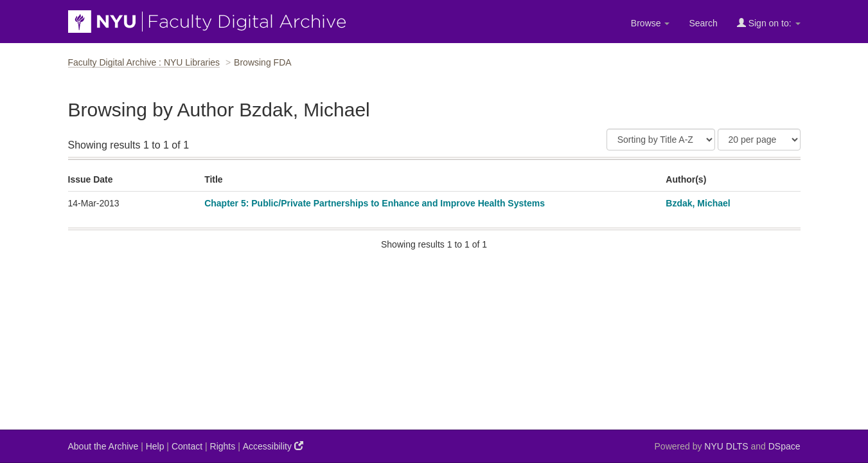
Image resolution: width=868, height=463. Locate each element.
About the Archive (103, 446)
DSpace (784, 446)
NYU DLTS (726, 446)
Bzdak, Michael (698, 203)
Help (155, 446)
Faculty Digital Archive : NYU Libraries (144, 62)
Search (703, 23)
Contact (187, 446)
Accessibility (273, 446)
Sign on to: (769, 23)
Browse (651, 23)
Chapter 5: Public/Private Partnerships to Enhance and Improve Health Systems (375, 203)
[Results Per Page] (759, 140)
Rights (223, 446)
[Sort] (661, 140)
